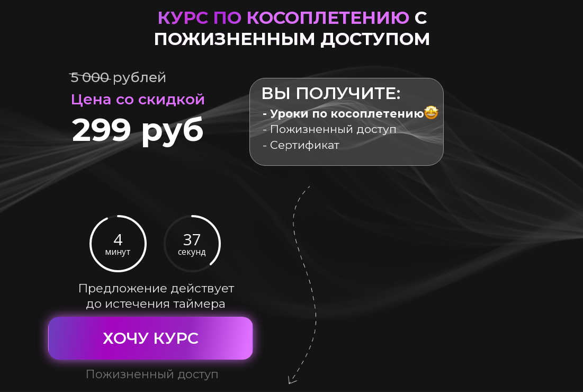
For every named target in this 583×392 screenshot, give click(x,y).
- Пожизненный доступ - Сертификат (343, 129)
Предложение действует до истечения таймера (156, 296)
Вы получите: (331, 93)
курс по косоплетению (292, 28)
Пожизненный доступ (152, 374)
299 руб (138, 129)
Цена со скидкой (138, 99)
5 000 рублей (119, 77)
